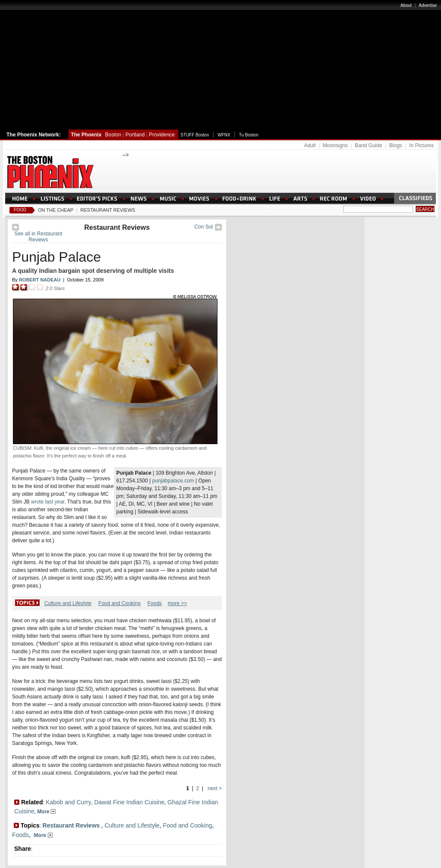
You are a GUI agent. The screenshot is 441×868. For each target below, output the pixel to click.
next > (214, 788)
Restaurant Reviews (108, 210)
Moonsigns (335, 145)
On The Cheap (56, 210)
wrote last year (48, 502)
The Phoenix (86, 135)
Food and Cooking (119, 603)
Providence (162, 135)
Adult (310, 145)
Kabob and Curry (68, 802)
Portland (135, 135)
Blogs (396, 145)
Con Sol (203, 227)
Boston (113, 135)
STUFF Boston (195, 135)
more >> (178, 603)
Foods (154, 603)
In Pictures (421, 145)
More (46, 812)
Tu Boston (249, 135)
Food (20, 210)
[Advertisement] (220, 66)
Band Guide (368, 145)
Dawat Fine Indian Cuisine (129, 802)
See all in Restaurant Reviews (38, 237)
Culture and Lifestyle (68, 603)
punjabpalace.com (173, 481)
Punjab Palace (56, 257)
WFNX (224, 135)
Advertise (428, 5)
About (406, 5)
